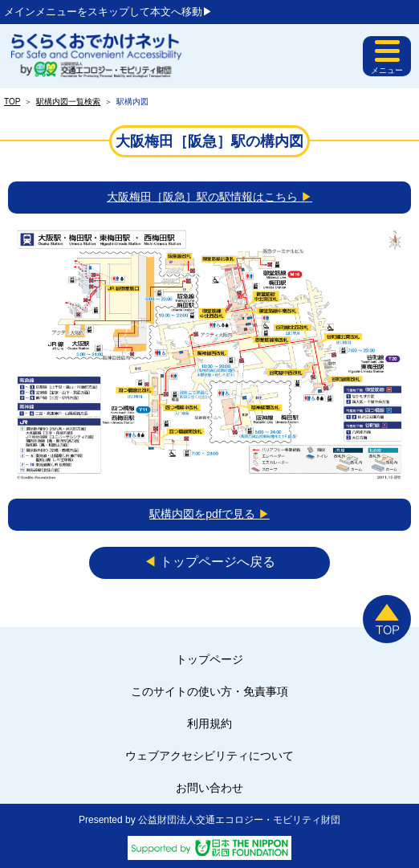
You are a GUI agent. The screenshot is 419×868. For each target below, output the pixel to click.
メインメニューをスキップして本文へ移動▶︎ (108, 12)
